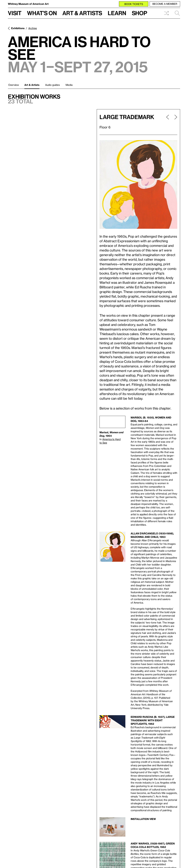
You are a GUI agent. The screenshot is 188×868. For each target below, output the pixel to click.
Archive (33, 28)
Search (177, 13)
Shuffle (166, 13)
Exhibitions (18, 28)
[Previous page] (168, 122)
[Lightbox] (138, 184)
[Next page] (174, 122)
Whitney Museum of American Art (28, 4)
